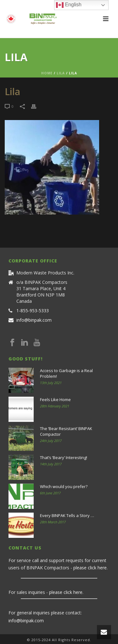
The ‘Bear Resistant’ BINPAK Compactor (66, 431)
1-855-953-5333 (33, 311)
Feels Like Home (55, 400)
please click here (90, 568)
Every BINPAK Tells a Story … (67, 515)
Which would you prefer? (64, 486)
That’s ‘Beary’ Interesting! (64, 457)
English (69, 5)
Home (47, 73)
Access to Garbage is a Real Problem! (66, 373)
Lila (61, 73)
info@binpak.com (34, 320)
